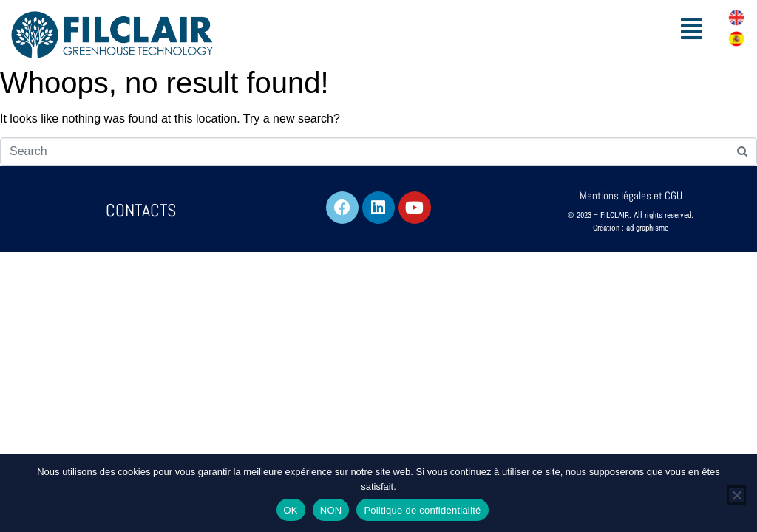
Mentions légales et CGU (631, 195)
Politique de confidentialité (422, 510)
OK (291, 510)
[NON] (736, 495)
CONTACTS (141, 210)
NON (331, 510)
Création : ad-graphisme (631, 228)
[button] (692, 28)
